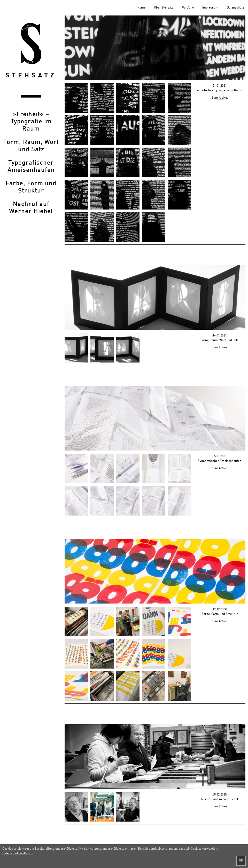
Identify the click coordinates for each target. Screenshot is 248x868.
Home (141, 8)
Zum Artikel (220, 98)
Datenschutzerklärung (18, 854)
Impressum (210, 8)
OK (241, 861)
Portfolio (188, 8)
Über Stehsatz (164, 8)
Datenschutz (235, 8)
